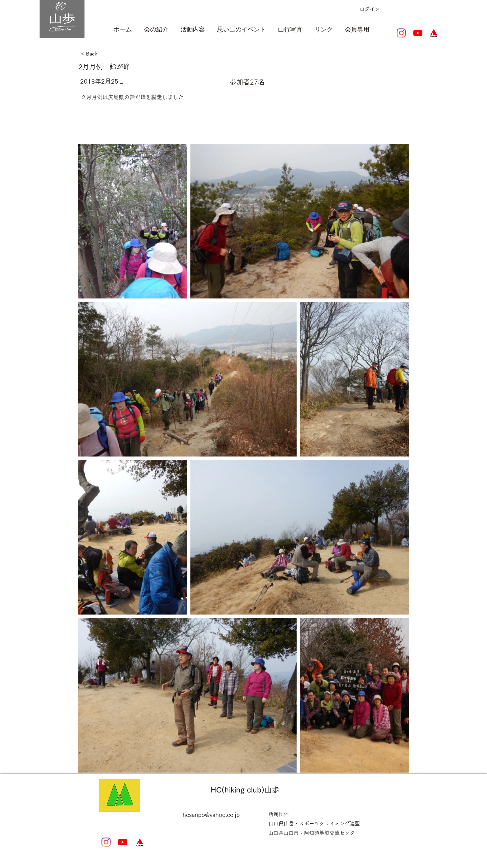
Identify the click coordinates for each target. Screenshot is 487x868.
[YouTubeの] (418, 33)
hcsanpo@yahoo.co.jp (211, 815)
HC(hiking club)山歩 (245, 790)
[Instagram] (401, 33)
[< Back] (115, 54)
